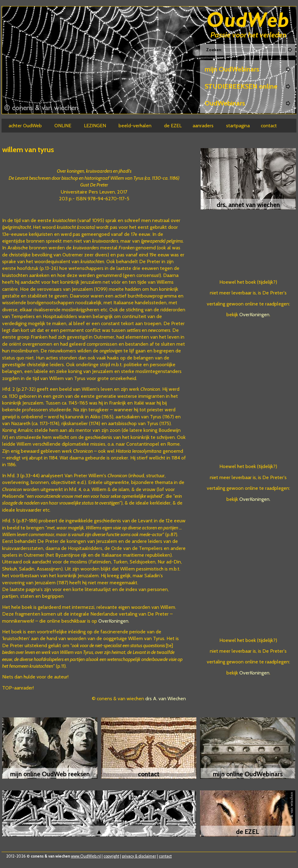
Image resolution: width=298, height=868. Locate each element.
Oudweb (248, 21)
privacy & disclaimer (139, 856)
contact (165, 856)
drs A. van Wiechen (166, 699)
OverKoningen (113, 621)
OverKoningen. (255, 499)
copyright (111, 856)
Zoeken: (215, 50)
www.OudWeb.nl (86, 856)
